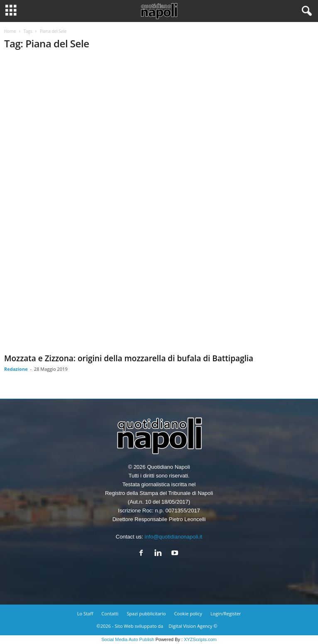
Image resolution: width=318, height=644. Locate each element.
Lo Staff (85, 613)
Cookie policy (188, 613)
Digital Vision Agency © (193, 626)
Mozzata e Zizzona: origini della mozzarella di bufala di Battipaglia (129, 358)
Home (10, 31)
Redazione (16, 369)
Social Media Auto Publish (128, 639)
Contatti (110, 613)
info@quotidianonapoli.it (173, 537)
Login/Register (226, 613)
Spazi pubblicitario (146, 613)
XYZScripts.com (200, 639)
